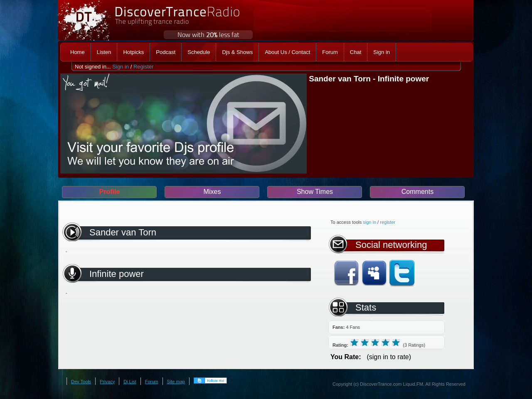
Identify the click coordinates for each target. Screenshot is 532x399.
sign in (369, 222)
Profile (110, 192)
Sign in (121, 67)
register (388, 222)
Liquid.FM (413, 384)
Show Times (315, 192)
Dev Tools (81, 382)
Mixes (212, 192)
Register (143, 67)
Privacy (107, 382)
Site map (176, 382)
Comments (417, 192)
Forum (152, 382)
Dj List (130, 382)
